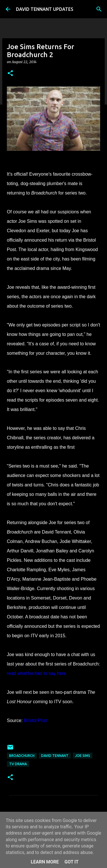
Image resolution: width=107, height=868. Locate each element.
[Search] (99, 9)
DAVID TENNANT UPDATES (45, 9)
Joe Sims (83, 756)
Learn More (45, 862)
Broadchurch (22, 756)
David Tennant (55, 756)
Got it (71, 862)
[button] (10, 74)
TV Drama (18, 764)
